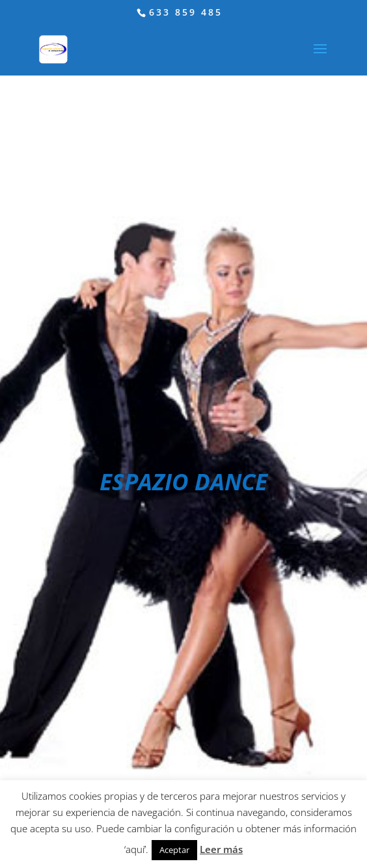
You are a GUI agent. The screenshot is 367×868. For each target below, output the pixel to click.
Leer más (221, 849)
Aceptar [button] (174, 850)
